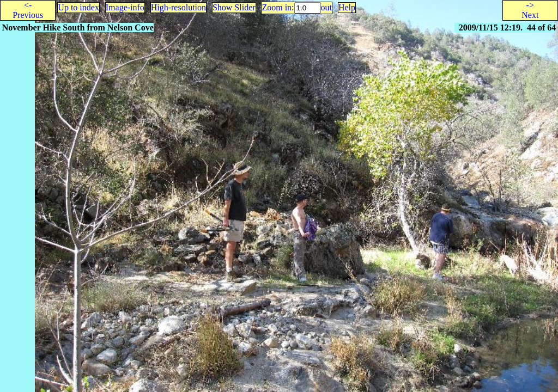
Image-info (125, 7)
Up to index (78, 7)
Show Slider (234, 7)
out (326, 7)
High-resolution (178, 7)
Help (347, 7)
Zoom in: (278, 7)
